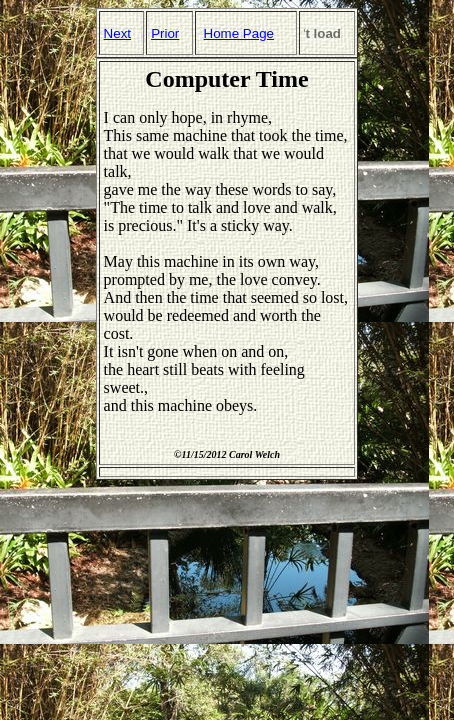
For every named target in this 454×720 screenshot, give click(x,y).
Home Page (239, 33)
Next (117, 33)
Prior (165, 33)
